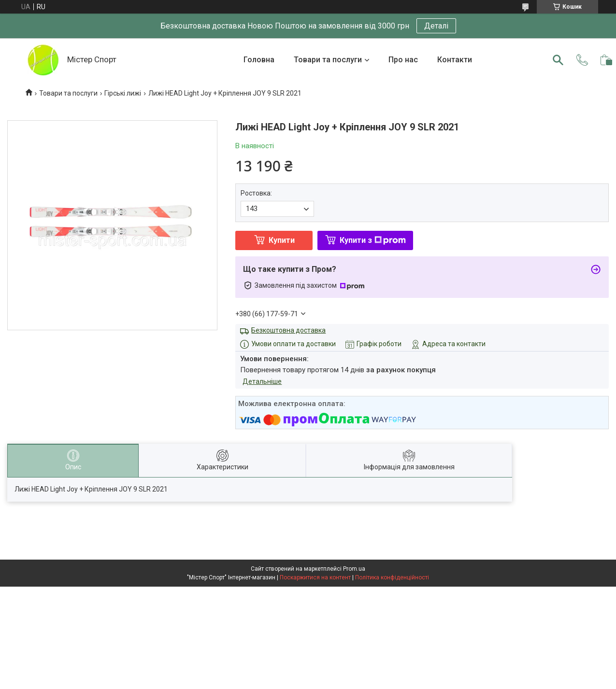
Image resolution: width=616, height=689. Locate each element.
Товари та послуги (328, 60)
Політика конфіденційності (392, 577)
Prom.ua (354, 569)
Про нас (403, 60)
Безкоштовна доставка (288, 330)
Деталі (436, 26)
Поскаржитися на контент (315, 577)
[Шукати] (558, 60)
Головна (259, 60)
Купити (282, 240)
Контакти (455, 60)
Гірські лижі (123, 93)
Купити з (373, 240)
